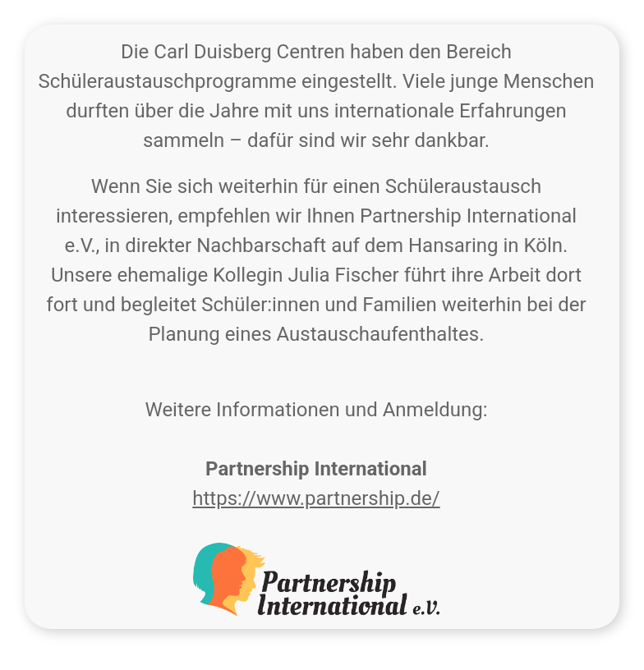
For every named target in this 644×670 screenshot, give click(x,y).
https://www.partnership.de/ (316, 498)
